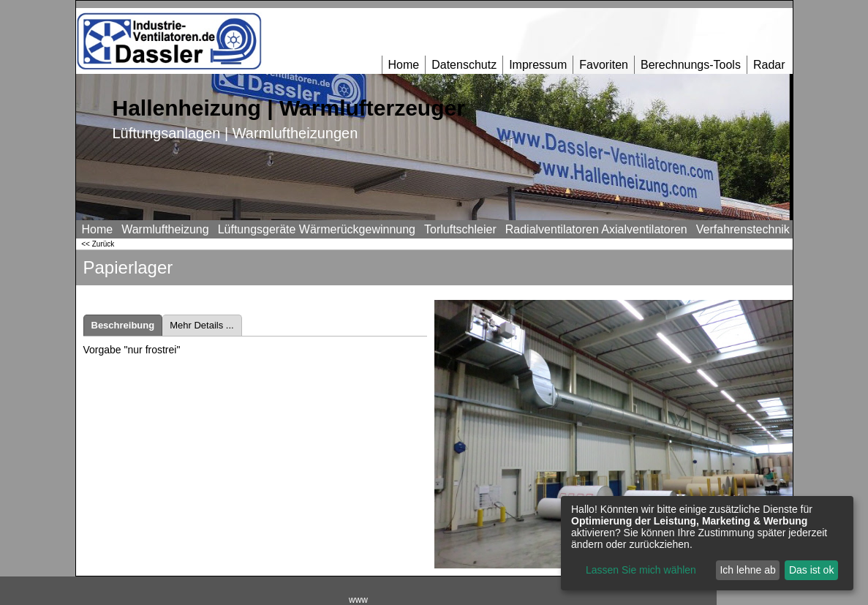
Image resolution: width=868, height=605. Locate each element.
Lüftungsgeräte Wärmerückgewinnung (317, 229)
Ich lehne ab (747, 570)
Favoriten (604, 65)
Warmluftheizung (165, 229)
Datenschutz (464, 65)
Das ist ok (811, 570)
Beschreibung (123, 325)
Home (404, 65)
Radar (769, 65)
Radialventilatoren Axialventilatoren (596, 229)
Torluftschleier (460, 229)
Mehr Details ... (201, 325)
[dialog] (707, 543)
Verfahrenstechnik (743, 229)
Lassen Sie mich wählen (641, 570)
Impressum (538, 65)
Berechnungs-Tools (691, 65)
